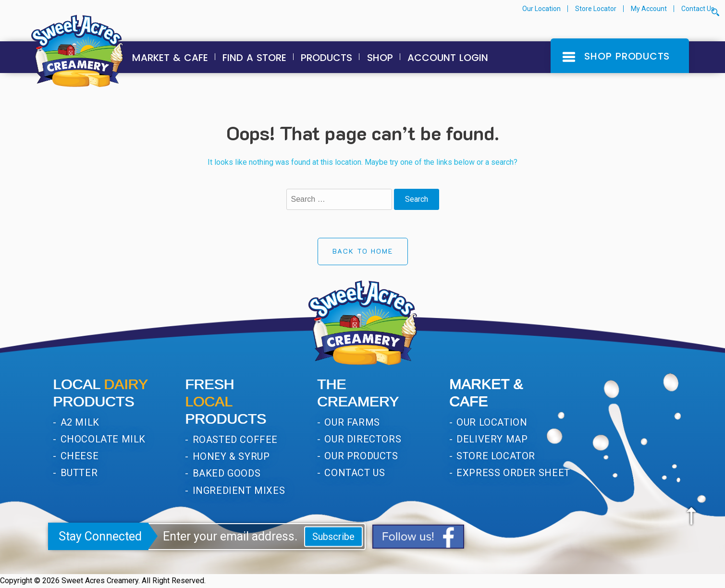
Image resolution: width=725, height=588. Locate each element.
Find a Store (254, 58)
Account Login (448, 58)
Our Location (541, 9)
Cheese (78, 456)
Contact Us (698, 9)
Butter (78, 473)
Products (326, 58)
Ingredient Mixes (237, 490)
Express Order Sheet (512, 473)
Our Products (360, 456)
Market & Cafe (170, 58)
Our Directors (362, 439)
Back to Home (363, 251)
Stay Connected (100, 536)
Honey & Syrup (230, 456)
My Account (649, 9)
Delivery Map (491, 439)
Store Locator (596, 9)
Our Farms (351, 422)
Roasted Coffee (234, 440)
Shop (380, 58)
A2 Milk (79, 422)
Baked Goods (225, 473)
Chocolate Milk (102, 439)
